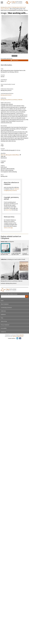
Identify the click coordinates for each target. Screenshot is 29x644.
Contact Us (3, 332)
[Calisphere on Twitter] (17, 338)
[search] (27, 3)
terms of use (9, 210)
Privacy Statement (5, 325)
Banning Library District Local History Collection (12, 100)
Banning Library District (6, 7)
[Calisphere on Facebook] (20, 338)
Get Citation (14, 56)
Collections (3, 311)
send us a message (8, 228)
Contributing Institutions (6, 308)
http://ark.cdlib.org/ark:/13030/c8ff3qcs (10, 155)
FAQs (2, 318)
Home (2, 301)
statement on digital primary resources (11, 190)
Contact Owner (15, 60)
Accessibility (4, 328)
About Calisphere (5, 304)
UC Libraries (21, 335)
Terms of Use (4, 321)
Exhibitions (3, 315)
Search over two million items (9, 294)
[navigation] (2, 3)
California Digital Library (18, 336)
